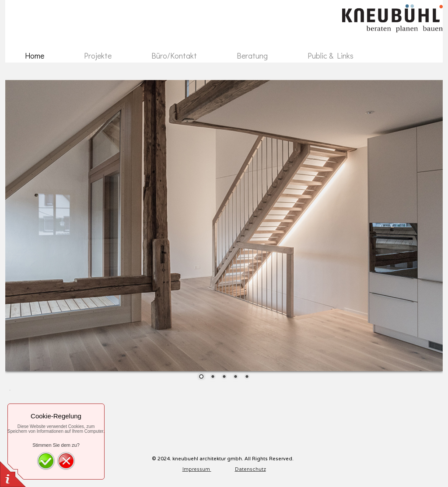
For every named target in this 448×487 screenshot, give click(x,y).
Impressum (197, 469)
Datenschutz (250, 469)
